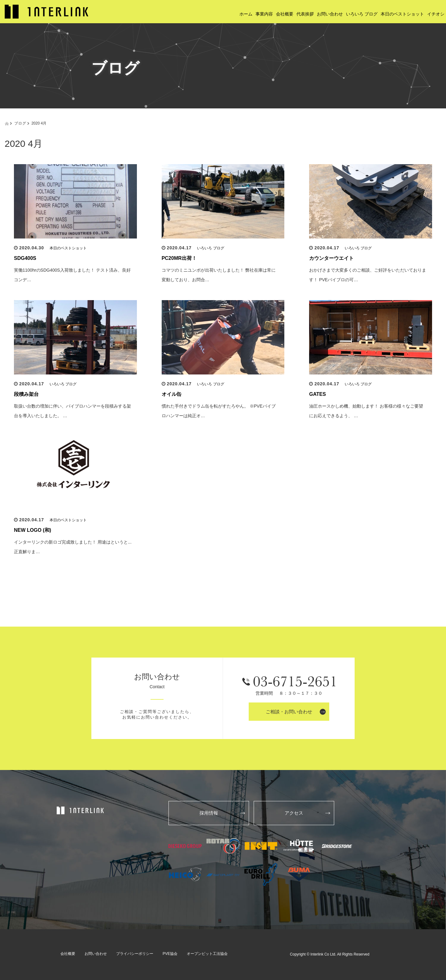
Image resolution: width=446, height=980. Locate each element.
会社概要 (68, 954)
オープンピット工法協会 (207, 954)
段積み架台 (26, 394)
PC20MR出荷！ (179, 258)
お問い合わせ (96, 954)
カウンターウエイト (331, 258)
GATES (317, 394)
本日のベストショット (68, 248)
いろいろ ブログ (210, 248)
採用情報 (209, 813)
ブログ (20, 123)
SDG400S (25, 258)
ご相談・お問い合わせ (289, 712)
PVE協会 (170, 954)
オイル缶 (172, 394)
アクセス (294, 813)
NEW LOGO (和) (33, 530)
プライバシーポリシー (135, 954)
